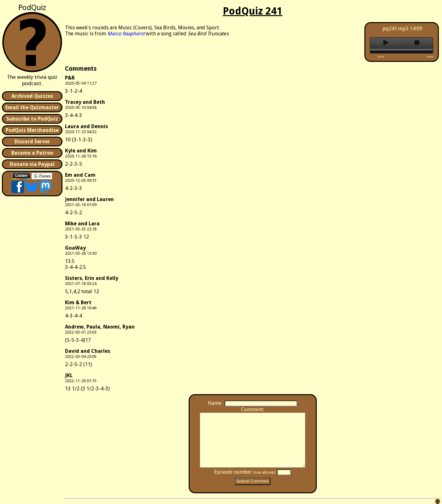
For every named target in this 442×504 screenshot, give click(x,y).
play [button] (386, 43)
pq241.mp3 (395, 29)
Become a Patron (32, 153)
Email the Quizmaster (32, 107)
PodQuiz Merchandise (32, 130)
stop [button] (417, 43)
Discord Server (32, 142)
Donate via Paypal (32, 164)
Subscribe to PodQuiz (32, 119)
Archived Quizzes (32, 96)
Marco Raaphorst (126, 34)
